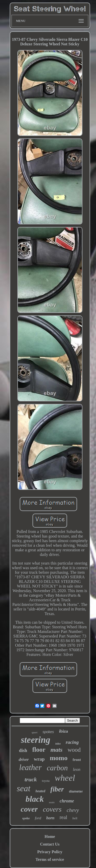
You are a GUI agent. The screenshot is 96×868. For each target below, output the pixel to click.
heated (40, 791)
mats (56, 750)
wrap (39, 759)
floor (39, 750)
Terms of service (50, 859)
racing (72, 742)
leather (30, 767)
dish (23, 750)
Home (50, 837)
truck (31, 779)
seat (24, 788)
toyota (46, 781)
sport (35, 732)
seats (52, 802)
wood (74, 750)
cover (29, 809)
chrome (67, 801)
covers (52, 809)
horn (50, 818)
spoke (26, 818)
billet (58, 744)
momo (58, 758)
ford (38, 818)
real (63, 817)
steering (36, 740)
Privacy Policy (50, 852)
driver (24, 759)
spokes (48, 732)
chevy (73, 810)
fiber (57, 789)
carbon (57, 768)
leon (77, 769)
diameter (76, 791)
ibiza (64, 731)
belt (75, 818)
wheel (65, 778)
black (35, 799)
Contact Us (50, 844)
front (77, 760)
